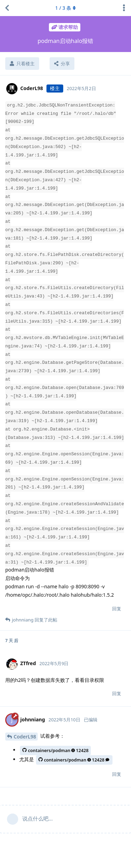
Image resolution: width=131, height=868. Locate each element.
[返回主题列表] (7, 8)
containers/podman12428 (55, 751)
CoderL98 (25, 737)
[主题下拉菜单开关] (124, 8)
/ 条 (65, 8)
